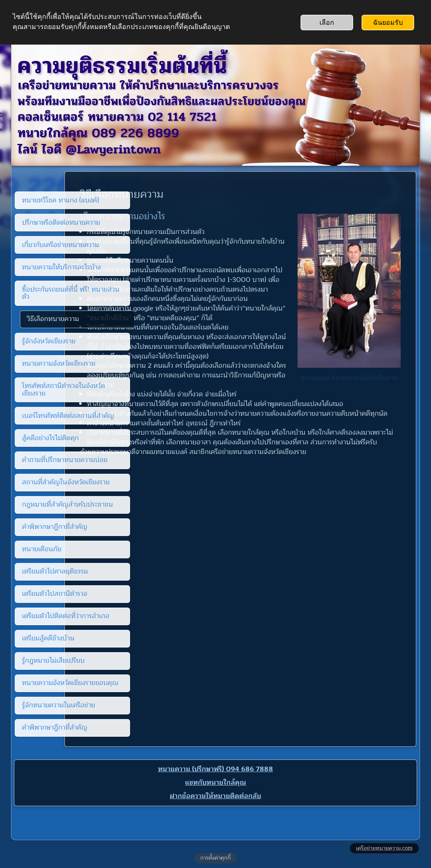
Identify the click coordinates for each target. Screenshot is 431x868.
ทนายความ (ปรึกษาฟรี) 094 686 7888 (215, 769)
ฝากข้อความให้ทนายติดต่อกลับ (215, 796)
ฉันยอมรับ (388, 23)
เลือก (327, 23)
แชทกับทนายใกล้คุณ (215, 783)
